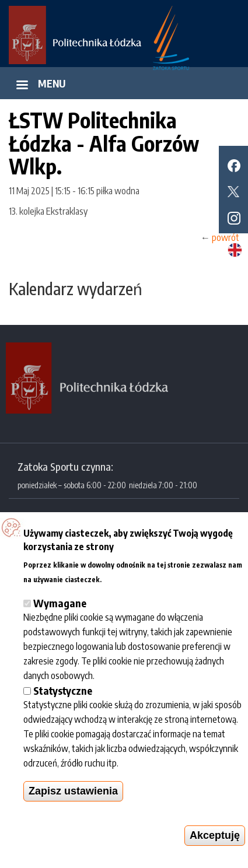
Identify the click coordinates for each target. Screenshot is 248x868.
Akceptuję (215, 835)
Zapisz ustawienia (73, 791)
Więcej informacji (138, 578)
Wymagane (60, 603)
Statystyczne (63, 690)
